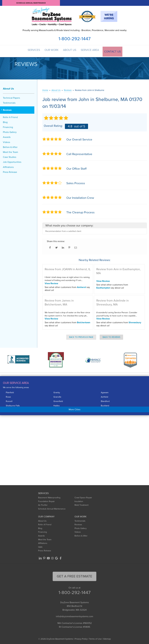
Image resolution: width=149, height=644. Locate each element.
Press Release (10, 171)
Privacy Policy (81, 638)
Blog (5, 121)
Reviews (7, 109)
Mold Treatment (81, 504)
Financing (8, 126)
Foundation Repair (46, 501)
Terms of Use (95, 638)
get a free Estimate (74, 575)
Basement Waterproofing (49, 497)
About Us (71, 51)
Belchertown (84, 322)
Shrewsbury (135, 322)
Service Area (92, 51)
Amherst (81, 286)
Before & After (10, 146)
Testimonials (9, 102)
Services (33, 51)
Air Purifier (43, 504)
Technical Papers (11, 97)
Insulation (79, 501)
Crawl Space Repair (83, 497)
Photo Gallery (10, 131)
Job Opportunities (12, 161)
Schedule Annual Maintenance (31, 3)
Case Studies (10, 156)
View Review (51, 283)
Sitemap (107, 638)
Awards (7, 136)
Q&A (40, 546)
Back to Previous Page (81, 336)
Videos (6, 141)
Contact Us (114, 51)
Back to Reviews (111, 336)
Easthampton (103, 287)
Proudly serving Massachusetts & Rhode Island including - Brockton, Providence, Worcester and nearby (75, 30)
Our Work (51, 51)
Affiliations (8, 166)
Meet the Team (10, 151)
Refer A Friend (10, 116)
